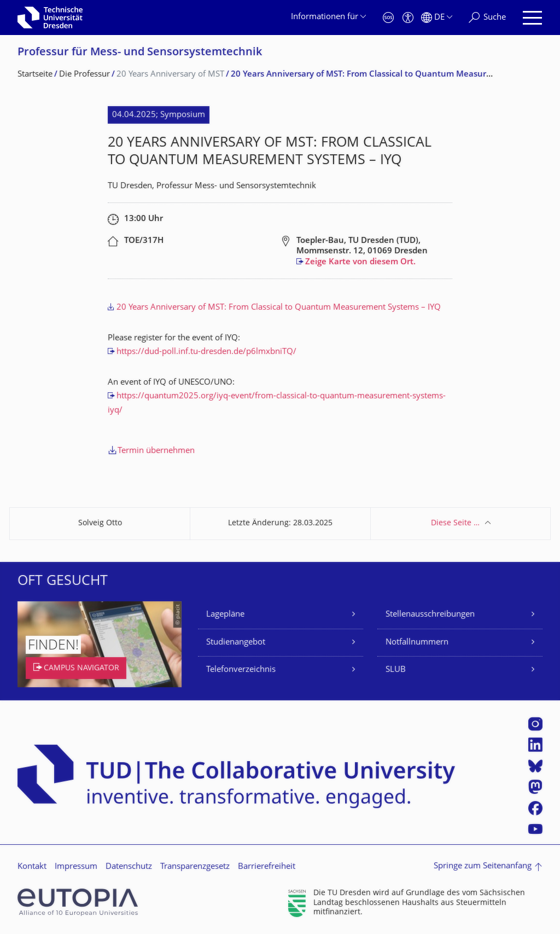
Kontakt (32, 867)
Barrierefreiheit (267, 867)
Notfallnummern (417, 643)
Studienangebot (236, 643)
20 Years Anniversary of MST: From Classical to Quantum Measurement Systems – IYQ (279, 308)
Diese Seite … (455, 523)
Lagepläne (225, 615)
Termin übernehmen (156, 451)
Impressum (76, 867)
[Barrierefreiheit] (408, 18)
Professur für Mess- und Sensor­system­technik (140, 53)
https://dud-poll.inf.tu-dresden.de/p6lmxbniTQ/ (206, 352)
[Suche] (487, 18)
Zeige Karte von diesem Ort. (360, 262)
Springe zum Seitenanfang (483, 866)
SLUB (396, 670)
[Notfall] (388, 18)
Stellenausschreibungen (430, 615)
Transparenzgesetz (195, 867)
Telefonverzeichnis (241, 670)
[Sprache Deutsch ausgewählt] (437, 18)
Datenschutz (129, 867)
